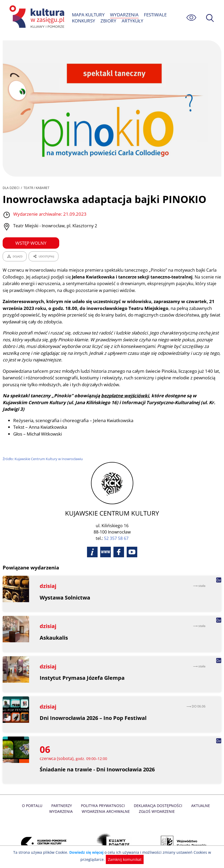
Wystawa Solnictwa (65, 591)
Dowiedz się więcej (87, 852)
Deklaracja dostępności (145, 799)
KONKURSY (84, 21)
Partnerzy (51, 799)
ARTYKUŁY (132, 21)
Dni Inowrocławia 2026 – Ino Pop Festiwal (94, 711)
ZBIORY (109, 21)
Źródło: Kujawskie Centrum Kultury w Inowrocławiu (43, 452)
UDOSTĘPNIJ (43, 256)
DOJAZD (15, 256)
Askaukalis (54, 631)
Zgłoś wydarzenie (144, 805)
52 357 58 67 (116, 532)
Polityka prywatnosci (91, 799)
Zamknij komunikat (124, 859)
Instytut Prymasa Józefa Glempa (82, 671)
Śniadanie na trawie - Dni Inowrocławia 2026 (98, 763)
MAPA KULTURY (88, 15)
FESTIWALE (155, 15)
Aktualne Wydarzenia (199, 799)
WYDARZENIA (124, 15)
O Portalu (22, 799)
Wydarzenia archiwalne (94, 805)
